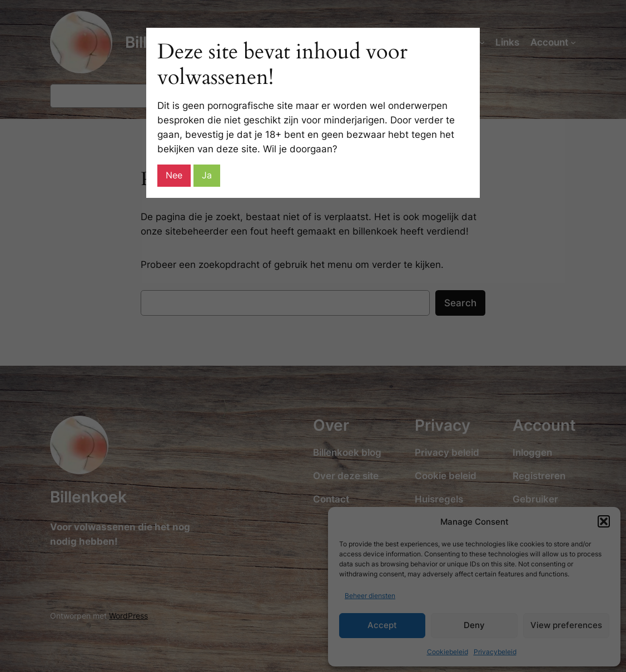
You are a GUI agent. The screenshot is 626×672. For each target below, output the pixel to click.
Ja (207, 175)
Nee (174, 175)
